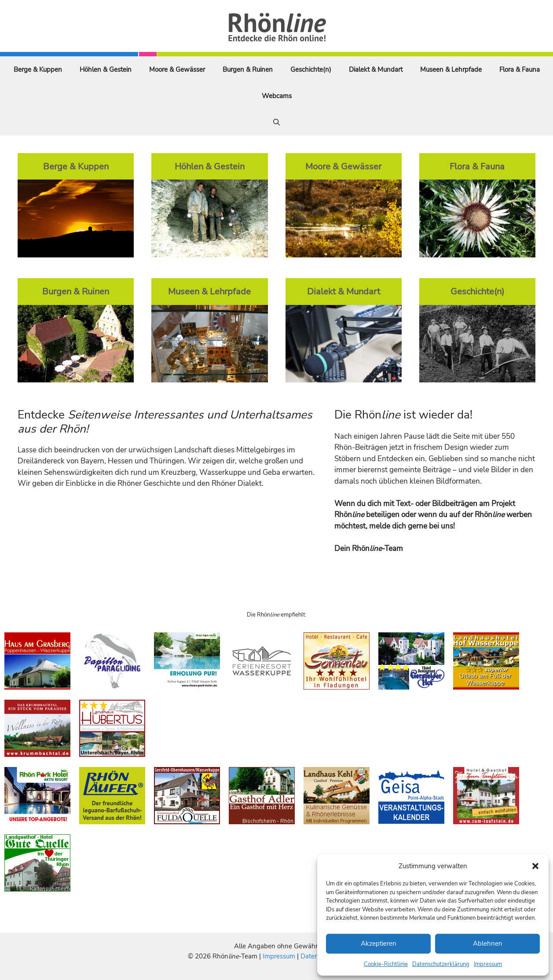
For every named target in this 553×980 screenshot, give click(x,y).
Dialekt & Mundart (376, 70)
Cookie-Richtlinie (386, 964)
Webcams (277, 96)
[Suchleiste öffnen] (276, 122)
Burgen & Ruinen (248, 70)
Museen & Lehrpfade (451, 70)
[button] (535, 866)
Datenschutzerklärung (441, 964)
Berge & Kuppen (38, 70)
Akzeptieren (379, 943)
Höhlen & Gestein (106, 70)
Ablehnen (488, 943)
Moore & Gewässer (177, 70)
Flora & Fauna (520, 70)
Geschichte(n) (311, 70)
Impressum (488, 964)
